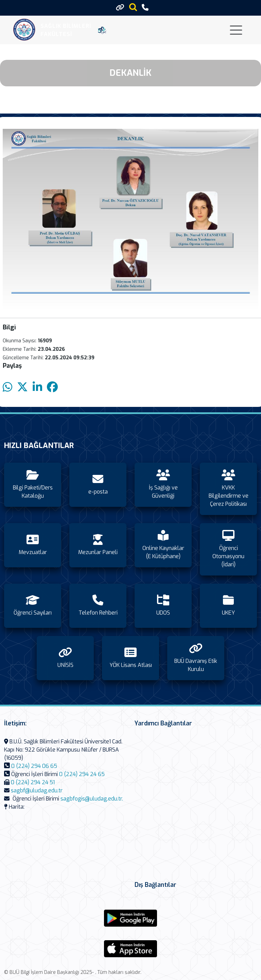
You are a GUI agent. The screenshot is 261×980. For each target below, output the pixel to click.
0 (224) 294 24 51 (33, 782)
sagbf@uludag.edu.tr (37, 790)
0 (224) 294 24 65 (82, 774)
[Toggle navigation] (236, 30)
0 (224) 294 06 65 (34, 766)
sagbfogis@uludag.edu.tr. (92, 799)
